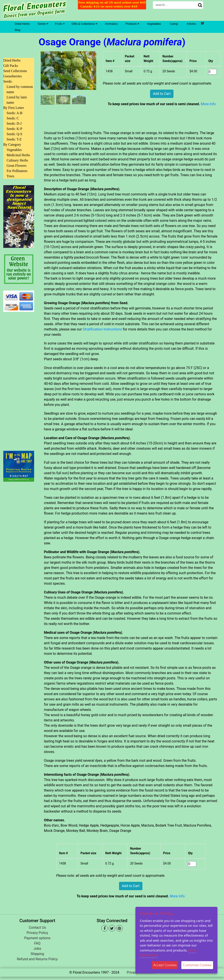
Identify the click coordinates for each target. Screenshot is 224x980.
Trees (10, 176)
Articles (191, 24)
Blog (17, 30)
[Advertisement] (19, 379)
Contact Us (37, 928)
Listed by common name (20, 89)
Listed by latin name (17, 100)
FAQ (37, 943)
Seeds (43, 24)
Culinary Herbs (17, 160)
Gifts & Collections (84, 24)
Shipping (37, 954)
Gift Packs (11, 66)
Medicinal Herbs (18, 155)
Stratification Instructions (102, 329)
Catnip (174, 24)
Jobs (37, 949)
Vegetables (154, 24)
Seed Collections (15, 71)
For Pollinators (17, 171)
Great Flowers (17, 166)
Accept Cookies (165, 965)
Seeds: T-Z (14, 139)
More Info (208, 104)
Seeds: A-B (14, 113)
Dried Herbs (22, 24)
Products (132, 24)
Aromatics (111, 24)
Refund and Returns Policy (37, 959)
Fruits (60, 24)
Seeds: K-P (14, 129)
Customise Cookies (197, 965)
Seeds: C (13, 118)
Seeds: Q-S (14, 134)
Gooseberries (12, 76)
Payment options (37, 938)
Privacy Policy (37, 933)
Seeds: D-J (14, 123)
